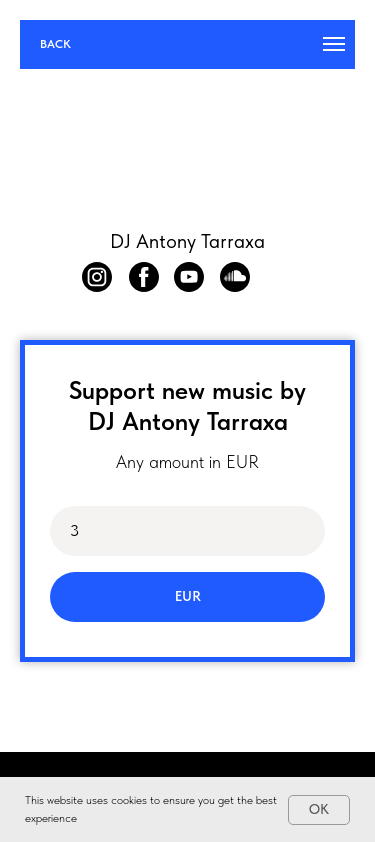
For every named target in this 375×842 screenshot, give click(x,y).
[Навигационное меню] (334, 44)
